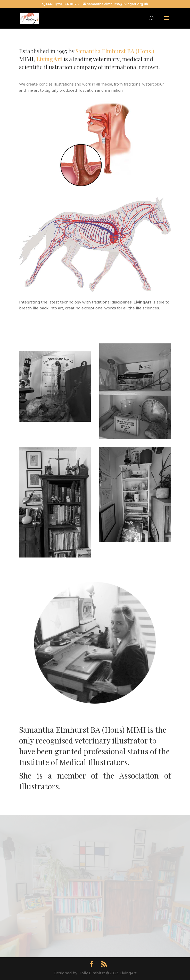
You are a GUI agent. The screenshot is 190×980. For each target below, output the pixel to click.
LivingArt (49, 59)
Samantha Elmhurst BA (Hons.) (115, 51)
